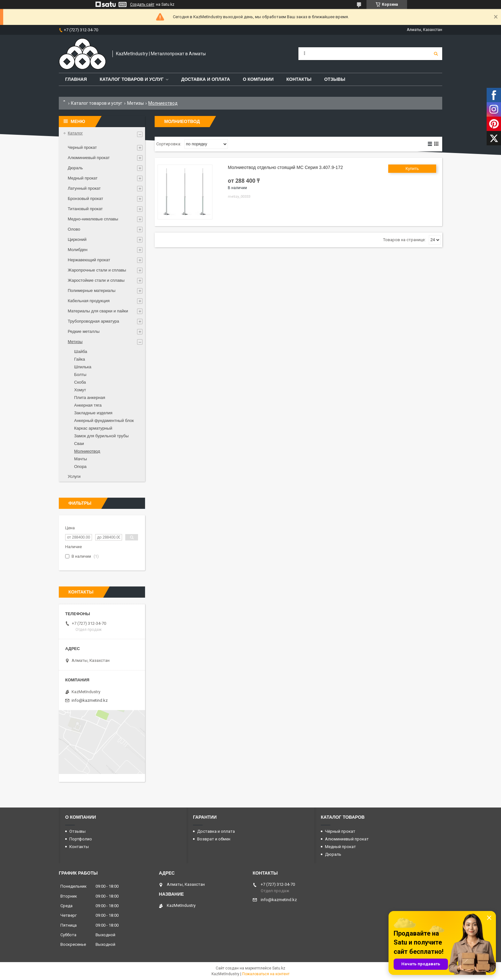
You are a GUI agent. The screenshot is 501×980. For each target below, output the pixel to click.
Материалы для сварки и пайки (98, 311)
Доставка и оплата (206, 79)
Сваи (79, 444)
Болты (80, 375)
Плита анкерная (90, 398)
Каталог (75, 133)
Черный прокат (82, 147)
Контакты (299, 79)
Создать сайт (142, 4)
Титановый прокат (85, 209)
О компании (258, 79)
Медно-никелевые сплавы (93, 219)
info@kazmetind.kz (90, 700)
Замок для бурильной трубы (101, 436)
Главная (76, 79)
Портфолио (81, 839)
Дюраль (75, 168)
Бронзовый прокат (85, 199)
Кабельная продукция (89, 301)
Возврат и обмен (214, 839)
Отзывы (335, 79)
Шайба (81, 352)
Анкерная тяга (88, 405)
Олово (74, 229)
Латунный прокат (84, 188)
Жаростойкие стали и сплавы (96, 280)
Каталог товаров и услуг (132, 79)
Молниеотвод (87, 451)
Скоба (80, 382)
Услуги (74, 476)
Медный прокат (83, 178)
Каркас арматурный (93, 428)
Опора (80, 467)
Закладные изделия (93, 413)
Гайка (80, 359)
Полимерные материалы (92, 291)
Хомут (80, 390)
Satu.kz (279, 968)
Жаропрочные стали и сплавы (97, 270)
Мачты (81, 459)
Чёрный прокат (340, 831)
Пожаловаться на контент (266, 974)
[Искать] (436, 54)
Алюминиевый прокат (89, 158)
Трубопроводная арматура (93, 321)
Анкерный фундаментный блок (104, 421)
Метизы (135, 103)
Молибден (78, 250)
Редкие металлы (84, 331)
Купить (412, 168)
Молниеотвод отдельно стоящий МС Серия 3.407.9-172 (285, 167)
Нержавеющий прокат (89, 260)
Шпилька (83, 367)
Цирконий (77, 239)
